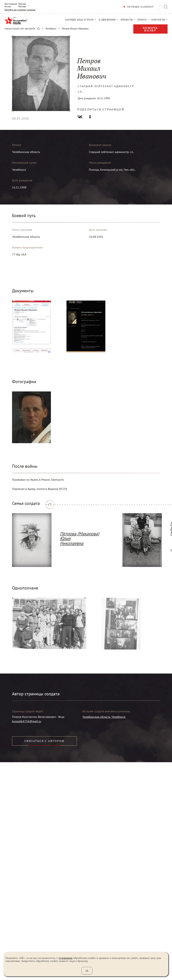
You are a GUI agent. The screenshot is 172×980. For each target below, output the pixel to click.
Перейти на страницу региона (20, 10)
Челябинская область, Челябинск (104, 717)
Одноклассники (90, 117)
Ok (87, 971)
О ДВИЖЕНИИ (107, 20)
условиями (65, 958)
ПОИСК (142, 20)
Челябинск (51, 29)
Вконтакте (80, 117)
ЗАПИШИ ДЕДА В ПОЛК (79, 20)
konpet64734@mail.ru (27, 721)
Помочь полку (150, 29)
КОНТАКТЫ (158, 20)
